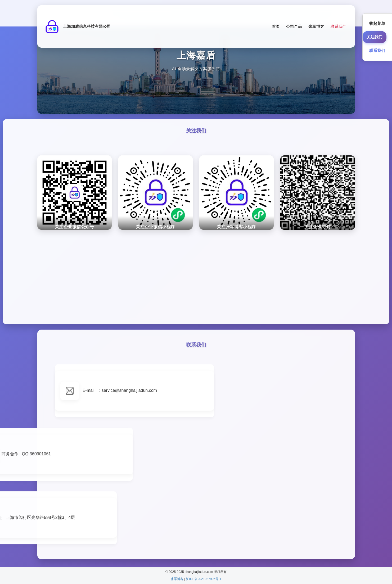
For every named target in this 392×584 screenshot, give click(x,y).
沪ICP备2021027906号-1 (204, 579)
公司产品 (294, 26)
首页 (276, 26)
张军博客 (316, 26)
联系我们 (339, 26)
